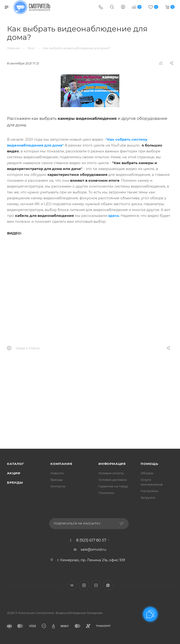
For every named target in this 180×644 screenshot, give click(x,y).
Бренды (15, 482)
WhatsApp (108, 585)
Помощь (149, 464)
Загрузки (148, 497)
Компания (61, 464)
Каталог (16, 464)
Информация (112, 464)
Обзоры (147, 473)
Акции (14, 473)
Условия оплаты (111, 473)
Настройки (149, 491)
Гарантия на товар (113, 486)
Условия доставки (113, 480)
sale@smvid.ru (93, 549)
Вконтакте (72, 585)
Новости (57, 473)
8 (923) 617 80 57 (91, 540)
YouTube (96, 585)
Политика (106, 493)
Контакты (58, 486)
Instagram (84, 585)
